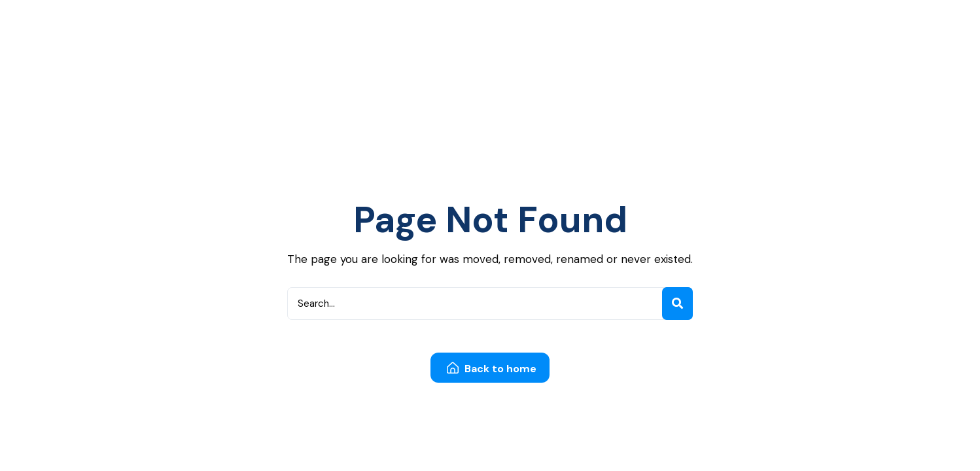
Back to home (492, 369)
